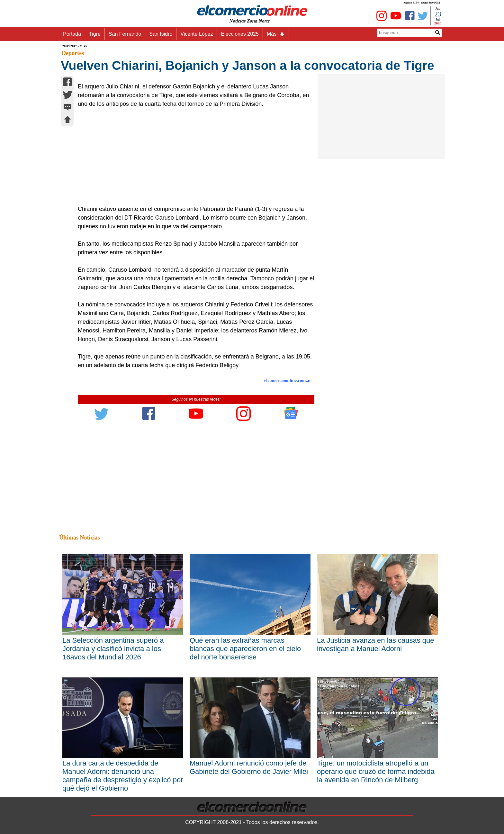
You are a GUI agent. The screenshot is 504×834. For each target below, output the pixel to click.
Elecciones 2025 (240, 34)
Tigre (95, 34)
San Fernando (125, 34)
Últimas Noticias (79, 538)
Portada (72, 34)
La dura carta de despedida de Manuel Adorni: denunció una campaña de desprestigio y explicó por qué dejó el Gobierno (123, 776)
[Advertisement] (193, 157)
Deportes (73, 53)
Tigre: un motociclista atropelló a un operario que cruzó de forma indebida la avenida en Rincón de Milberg (376, 771)
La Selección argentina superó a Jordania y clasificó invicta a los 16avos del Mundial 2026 (113, 649)
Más (276, 34)
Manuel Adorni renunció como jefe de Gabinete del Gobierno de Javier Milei (249, 767)
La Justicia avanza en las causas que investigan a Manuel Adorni (375, 644)
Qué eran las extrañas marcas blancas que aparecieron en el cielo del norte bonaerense (245, 649)
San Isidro (161, 34)
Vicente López (197, 34)
